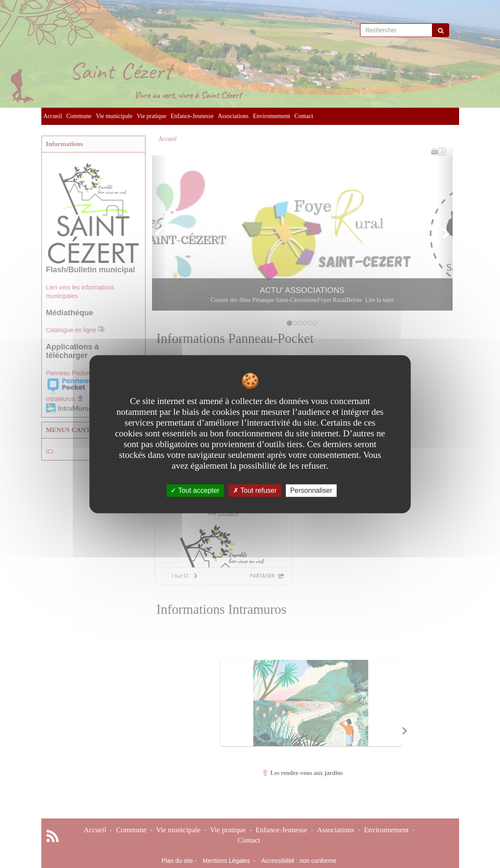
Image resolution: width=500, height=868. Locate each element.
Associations (233, 116)
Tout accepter (195, 490)
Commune (79, 116)
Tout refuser (255, 490)
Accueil (53, 116)
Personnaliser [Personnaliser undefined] (311, 490)
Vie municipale (114, 116)
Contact (304, 116)
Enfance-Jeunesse (192, 116)
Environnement (271, 116)
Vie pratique (151, 116)
